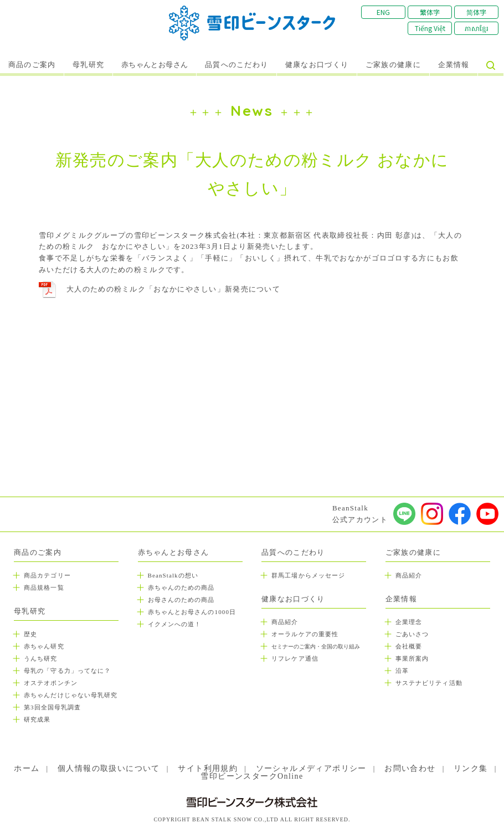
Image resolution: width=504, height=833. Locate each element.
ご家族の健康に (393, 65)
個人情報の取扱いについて (109, 768)
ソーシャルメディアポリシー (311, 768)
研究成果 (37, 719)
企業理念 (409, 622)
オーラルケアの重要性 (305, 634)
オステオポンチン (51, 683)
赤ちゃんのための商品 (181, 587)
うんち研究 (41, 658)
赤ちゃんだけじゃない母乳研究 (71, 695)
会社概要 (409, 646)
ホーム (27, 768)
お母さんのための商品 (181, 600)
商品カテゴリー (47, 575)
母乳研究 (88, 65)
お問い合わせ (410, 768)
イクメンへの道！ (175, 624)
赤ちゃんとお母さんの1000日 (192, 612)
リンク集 (471, 768)
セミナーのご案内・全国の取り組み (316, 647)
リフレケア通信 (295, 658)
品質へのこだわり (236, 65)
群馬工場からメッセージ (308, 575)
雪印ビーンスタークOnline (252, 776)
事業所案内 (412, 658)
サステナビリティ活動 (429, 683)
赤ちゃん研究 (44, 646)
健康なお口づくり (317, 65)
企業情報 (454, 65)
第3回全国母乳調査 (52, 707)
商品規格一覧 (44, 587)
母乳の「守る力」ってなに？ (67, 671)
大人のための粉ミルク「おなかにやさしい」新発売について (173, 289)
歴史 (30, 634)
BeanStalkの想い (173, 575)
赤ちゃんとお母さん (155, 65)
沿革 (402, 671)
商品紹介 (285, 622)
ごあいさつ (412, 634)
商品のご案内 (32, 65)
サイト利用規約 (208, 768)
